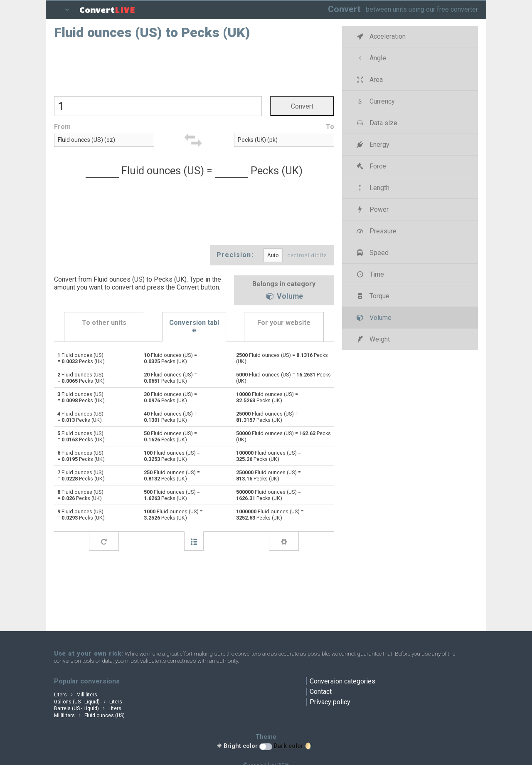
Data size (376, 123)
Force (371, 166)
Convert (344, 9)
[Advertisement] (194, 67)
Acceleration (381, 36)
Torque (372, 296)
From (62, 127)
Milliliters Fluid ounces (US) (89, 715)
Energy (372, 145)
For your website (284, 323)
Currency (375, 101)
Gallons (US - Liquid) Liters (88, 702)
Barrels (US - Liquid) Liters (88, 708)
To (330, 127)
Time (370, 274)
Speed (372, 253)
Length (372, 188)
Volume (284, 297)
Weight (373, 339)
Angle (371, 58)
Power (372, 209)
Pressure (376, 231)
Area (369, 80)
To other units (104, 323)
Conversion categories (342, 681)
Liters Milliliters (76, 695)
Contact (321, 692)
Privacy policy (330, 702)
